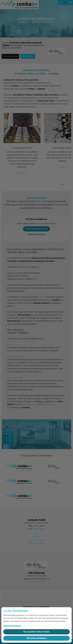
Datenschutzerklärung (12, 626)
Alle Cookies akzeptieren (36, 638)
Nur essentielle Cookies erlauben (36, 632)
